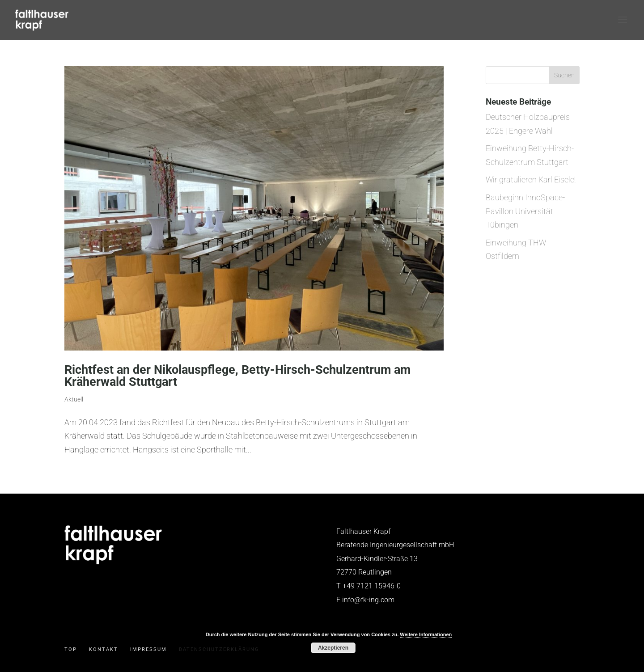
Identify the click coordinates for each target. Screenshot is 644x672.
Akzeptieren (333, 648)
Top (71, 649)
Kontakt (104, 649)
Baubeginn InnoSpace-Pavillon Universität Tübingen (525, 211)
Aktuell (74, 399)
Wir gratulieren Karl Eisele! (531, 180)
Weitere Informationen (426, 634)
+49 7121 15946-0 (372, 586)
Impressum (148, 649)
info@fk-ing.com (368, 600)
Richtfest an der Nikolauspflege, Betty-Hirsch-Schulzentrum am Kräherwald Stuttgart (237, 376)
